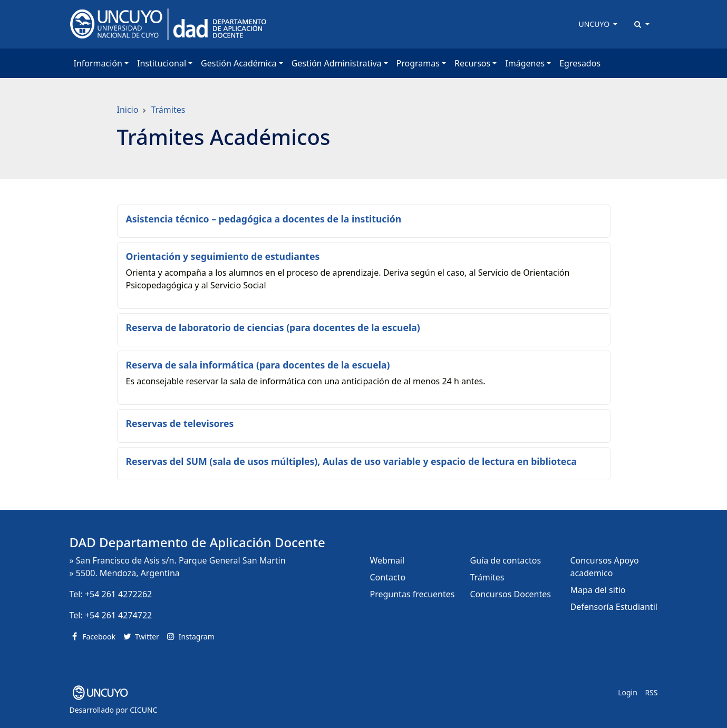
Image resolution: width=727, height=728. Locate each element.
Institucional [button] (162, 63)
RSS (651, 692)
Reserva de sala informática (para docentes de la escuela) (258, 365)
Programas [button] (418, 63)
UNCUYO (595, 24)
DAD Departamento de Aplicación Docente (197, 542)
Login (628, 692)
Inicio (128, 110)
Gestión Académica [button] (239, 63)
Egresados (580, 63)
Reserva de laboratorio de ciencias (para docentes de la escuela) (273, 327)
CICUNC (143, 710)
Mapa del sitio (598, 590)
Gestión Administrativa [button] (337, 63)
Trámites (168, 110)
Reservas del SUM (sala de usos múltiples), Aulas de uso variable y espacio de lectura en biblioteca (351, 461)
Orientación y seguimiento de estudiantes (223, 256)
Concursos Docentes (511, 594)
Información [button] (98, 63)
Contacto (388, 577)
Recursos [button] (472, 63)
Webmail (387, 560)
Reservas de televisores (180, 423)
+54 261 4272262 (118, 594)
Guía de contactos (506, 560)
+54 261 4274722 (118, 615)
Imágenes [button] (525, 63)
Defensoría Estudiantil (614, 607)
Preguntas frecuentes (413, 594)
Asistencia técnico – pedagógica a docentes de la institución (264, 219)
